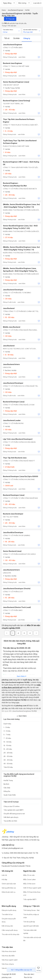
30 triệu (7, 299)
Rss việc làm (29, 974)
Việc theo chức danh (9, 951)
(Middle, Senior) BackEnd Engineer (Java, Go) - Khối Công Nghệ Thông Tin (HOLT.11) (21, 206)
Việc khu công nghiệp (9, 968)
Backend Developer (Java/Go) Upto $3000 (21, 476)
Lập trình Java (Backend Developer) (18, 439)
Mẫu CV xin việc (29, 875)
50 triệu (7, 430)
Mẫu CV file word (29, 884)
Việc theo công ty (8, 964)
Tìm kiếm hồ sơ (7, 914)
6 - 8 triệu (8, 131)
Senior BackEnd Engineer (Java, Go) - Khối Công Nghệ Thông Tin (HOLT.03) (20, 227)
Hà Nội (6, 51)
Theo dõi (10, 19)
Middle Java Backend (12, 327)
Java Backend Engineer (13, 45)
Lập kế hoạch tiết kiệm (31, 926)
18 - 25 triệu (9, 542)
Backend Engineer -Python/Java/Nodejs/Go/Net (15, 184)
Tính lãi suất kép (29, 922)
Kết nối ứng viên (7, 926)
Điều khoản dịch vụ (9, 892)
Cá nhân (17, 38)
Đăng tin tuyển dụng (9, 910)
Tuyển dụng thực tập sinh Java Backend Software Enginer (20, 142)
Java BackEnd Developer (13, 533)
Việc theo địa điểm (8, 956)
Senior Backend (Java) (12, 551)
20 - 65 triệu (9, 195)
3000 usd (8, 486)
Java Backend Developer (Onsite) (17, 589)
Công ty (27, 38)
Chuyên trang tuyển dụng (9, 920)
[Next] (36, 633)
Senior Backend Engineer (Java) (16, 82)
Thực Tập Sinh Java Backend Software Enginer (19, 121)
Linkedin (21, 866)
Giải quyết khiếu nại (9, 888)
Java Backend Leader (12, 420)
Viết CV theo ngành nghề (32, 888)
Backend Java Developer (13, 514)
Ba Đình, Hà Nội (10, 370)
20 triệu (7, 174)
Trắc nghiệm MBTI (30, 899)
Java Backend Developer (13, 290)
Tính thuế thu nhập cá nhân (31, 916)
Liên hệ (4, 875)
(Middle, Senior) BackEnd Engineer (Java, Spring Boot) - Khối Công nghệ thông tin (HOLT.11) (20, 270)
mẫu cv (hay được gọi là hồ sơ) (21, 686)
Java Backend (9, 308)
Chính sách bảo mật (9, 884)
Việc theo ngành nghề (10, 960)
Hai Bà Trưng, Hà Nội (11, 88)
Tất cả (7, 38)
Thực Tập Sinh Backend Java (15, 458)
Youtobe (14, 866)
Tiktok (28, 866)
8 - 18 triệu (8, 355)
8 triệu (7, 152)
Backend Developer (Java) (14, 402)
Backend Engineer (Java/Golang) (17, 101)
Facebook (6, 866)
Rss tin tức (28, 977)
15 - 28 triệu (9, 598)
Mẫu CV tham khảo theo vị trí (32, 894)
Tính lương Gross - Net (31, 910)
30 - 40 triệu (9, 560)
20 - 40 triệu (9, 504)
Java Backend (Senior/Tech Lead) (17, 607)
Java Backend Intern (11, 364)
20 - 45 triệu (9, 110)
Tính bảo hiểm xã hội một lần (32, 939)
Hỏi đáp (4, 879)
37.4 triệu (8, 237)
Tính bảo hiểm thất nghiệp (30, 932)
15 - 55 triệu (9, 317)
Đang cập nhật (10, 54)
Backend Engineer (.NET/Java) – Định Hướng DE (21, 163)
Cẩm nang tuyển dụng (10, 930)
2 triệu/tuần (9, 467)
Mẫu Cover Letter (29, 879)
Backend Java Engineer (13, 63)
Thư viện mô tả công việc (10, 934)
